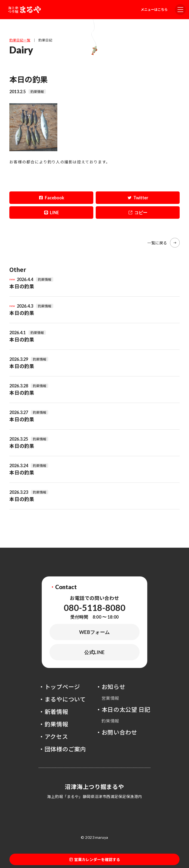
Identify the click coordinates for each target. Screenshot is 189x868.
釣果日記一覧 (20, 40)
